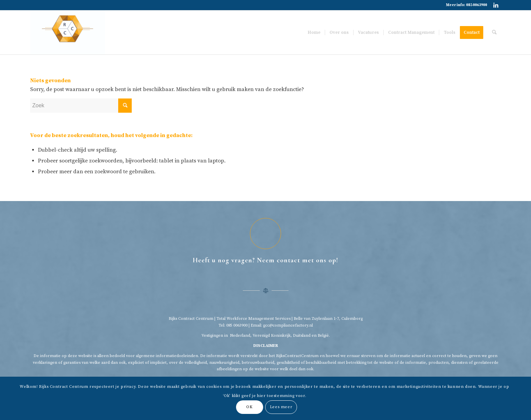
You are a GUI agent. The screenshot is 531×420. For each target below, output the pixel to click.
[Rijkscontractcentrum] (67, 32)
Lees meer (281, 407)
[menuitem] (314, 32)
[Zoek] (494, 32)
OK (249, 407)
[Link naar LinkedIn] (496, 5)
